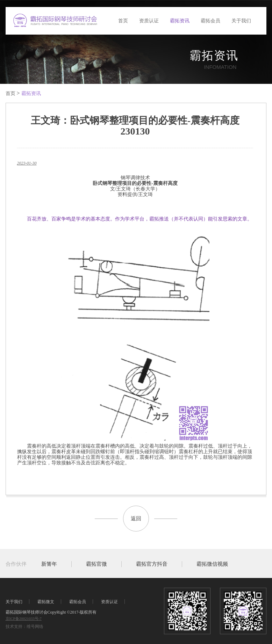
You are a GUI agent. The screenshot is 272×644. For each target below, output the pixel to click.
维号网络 (35, 627)
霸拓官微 (96, 564)
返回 (136, 519)
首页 (123, 21)
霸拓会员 (210, 21)
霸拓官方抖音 (152, 564)
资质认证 (149, 21)
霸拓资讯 (180, 21)
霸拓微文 (46, 602)
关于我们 (241, 21)
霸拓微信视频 (212, 564)
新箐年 (49, 564)
